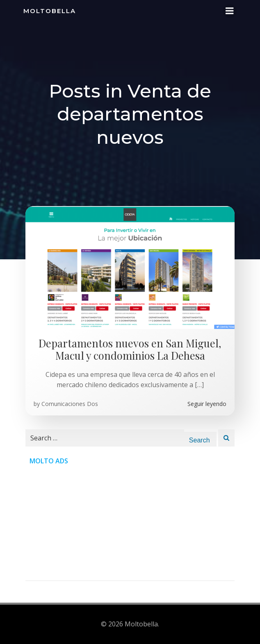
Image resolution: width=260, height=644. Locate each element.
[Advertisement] (130, 523)
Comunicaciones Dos (70, 404)
